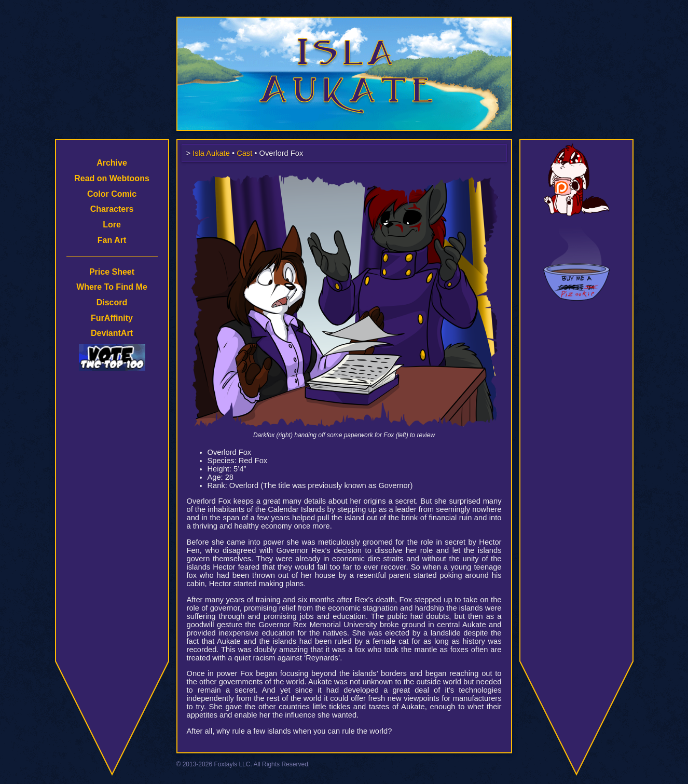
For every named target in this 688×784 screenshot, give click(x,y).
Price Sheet (112, 272)
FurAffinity (112, 318)
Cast (244, 153)
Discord (112, 302)
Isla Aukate (344, 22)
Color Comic (112, 194)
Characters (112, 209)
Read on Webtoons (112, 178)
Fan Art (112, 240)
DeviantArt (112, 333)
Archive (112, 163)
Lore (112, 225)
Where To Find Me (112, 287)
